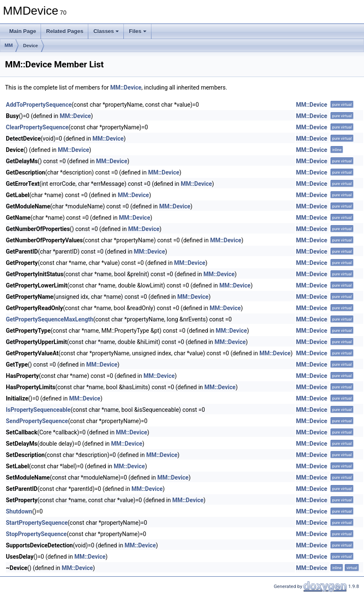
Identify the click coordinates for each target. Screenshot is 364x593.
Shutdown (19, 511)
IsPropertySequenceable (38, 410)
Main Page (23, 31)
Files (138, 31)
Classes (106, 31)
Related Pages (65, 31)
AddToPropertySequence (39, 105)
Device (30, 46)
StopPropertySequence (36, 534)
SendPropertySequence (37, 421)
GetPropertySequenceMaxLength (50, 319)
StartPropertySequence (37, 523)
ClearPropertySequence (37, 127)
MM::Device (126, 87)
